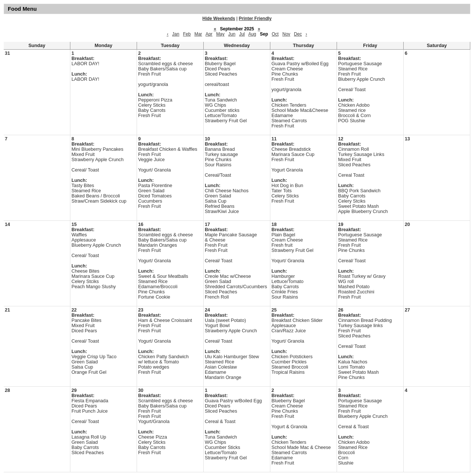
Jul (242, 34)
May (221, 34)
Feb (187, 34)
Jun (232, 34)
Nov (286, 34)
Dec (298, 34)
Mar (198, 34)
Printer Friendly (255, 19)
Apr (209, 34)
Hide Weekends (219, 19)
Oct (275, 34)
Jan (176, 34)
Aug (252, 34)
